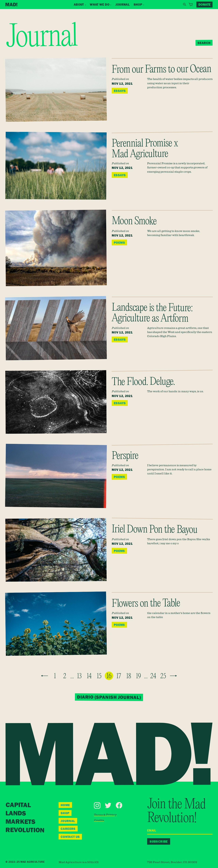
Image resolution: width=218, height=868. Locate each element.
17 (119, 676)
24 (153, 676)
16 (109, 676)
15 (99, 676)
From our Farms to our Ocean (162, 70)
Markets (20, 822)
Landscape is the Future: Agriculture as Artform (152, 313)
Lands (16, 814)
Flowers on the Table (146, 604)
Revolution (25, 830)
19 (139, 676)
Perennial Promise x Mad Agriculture (145, 149)
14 (89, 676)
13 (79, 676)
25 (163, 676)
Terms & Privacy (105, 815)
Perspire (125, 456)
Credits (99, 820)
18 (129, 676)
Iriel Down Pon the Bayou (155, 530)
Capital (18, 805)
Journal (123, 4)
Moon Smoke (134, 222)
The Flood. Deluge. (143, 382)
